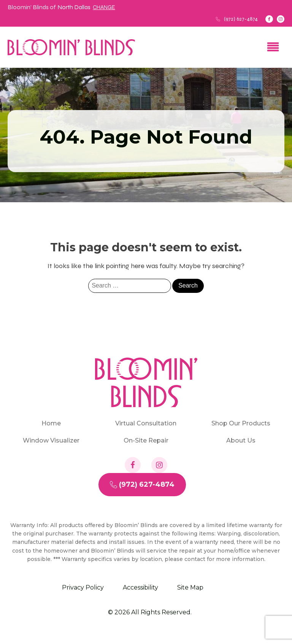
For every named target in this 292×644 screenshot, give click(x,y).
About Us (241, 440)
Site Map (190, 587)
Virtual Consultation (146, 423)
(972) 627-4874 (241, 19)
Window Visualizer (51, 440)
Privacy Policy (83, 587)
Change (104, 7)
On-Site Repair (146, 440)
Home (51, 423)
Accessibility (140, 587)
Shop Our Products (241, 423)
